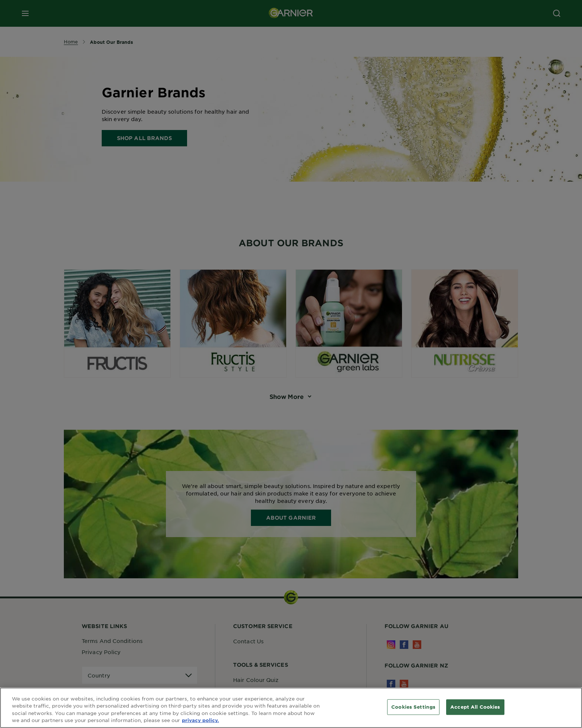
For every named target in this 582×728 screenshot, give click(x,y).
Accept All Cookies (475, 707)
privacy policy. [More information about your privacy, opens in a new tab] (200, 720)
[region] (291, 708)
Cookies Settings (413, 707)
